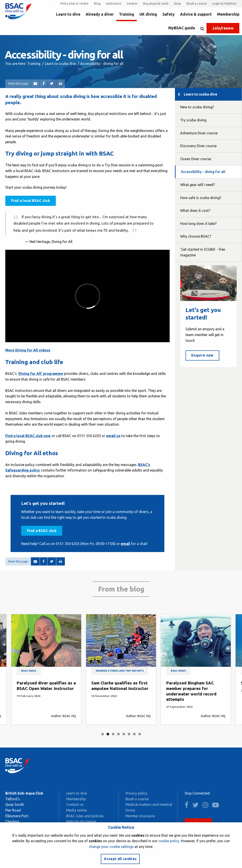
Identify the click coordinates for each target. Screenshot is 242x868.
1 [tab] (103, 734)
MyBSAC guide (182, 28)
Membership (228, 14)
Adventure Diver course (199, 133)
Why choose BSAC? (196, 236)
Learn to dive (68, 14)
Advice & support (196, 14)
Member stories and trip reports (120, 671)
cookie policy (169, 841)
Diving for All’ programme (41, 374)
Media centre (77, 810)
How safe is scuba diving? (201, 198)
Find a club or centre (74, 4)
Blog (97, 4)
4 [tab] (118, 734)
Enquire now (202, 355)
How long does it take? (198, 224)
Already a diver (100, 14)
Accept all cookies (120, 859)
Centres (132, 4)
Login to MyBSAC (224, 4)
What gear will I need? (198, 185)
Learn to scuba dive (60, 64)
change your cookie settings (111, 847)
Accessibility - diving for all (203, 172)
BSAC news (29, 671)
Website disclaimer (81, 821)
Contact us (75, 804)
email (125, 544)
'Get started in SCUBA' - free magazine (203, 252)
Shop (177, 4)
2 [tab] (108, 734)
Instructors (114, 4)
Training (127, 14)
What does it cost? (195, 210)
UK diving (148, 14)
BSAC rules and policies (85, 816)
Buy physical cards (156, 4)
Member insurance (140, 816)
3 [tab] (113, 734)
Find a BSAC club (42, 531)
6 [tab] (129, 734)
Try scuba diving (193, 120)
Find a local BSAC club (31, 201)
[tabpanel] (46, 669)
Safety (169, 14)
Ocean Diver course (196, 159)
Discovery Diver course (198, 146)
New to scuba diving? (197, 107)
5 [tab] (124, 734)
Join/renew (223, 28)
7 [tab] (134, 734)
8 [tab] (140, 734)
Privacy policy (136, 793)
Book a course (197, 4)
